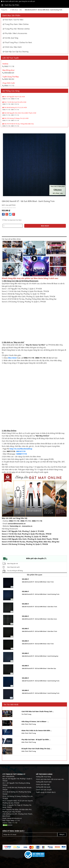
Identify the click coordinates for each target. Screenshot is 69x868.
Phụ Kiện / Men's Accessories (15, 33)
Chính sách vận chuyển (44, 790)
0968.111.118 (8, 65)
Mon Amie (12, 358)
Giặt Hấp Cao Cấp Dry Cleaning (16, 52)
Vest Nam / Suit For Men (13, 20)
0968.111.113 (9, 84)
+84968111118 (21, 454)
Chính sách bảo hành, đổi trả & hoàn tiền (50, 779)
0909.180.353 (11, 78)
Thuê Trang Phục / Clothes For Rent (17, 42)
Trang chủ (4, 10)
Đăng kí (62, 834)
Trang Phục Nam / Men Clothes (16, 24)
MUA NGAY (45, 226)
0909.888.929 (9, 71)
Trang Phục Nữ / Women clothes (16, 29)
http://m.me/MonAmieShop (21, 449)
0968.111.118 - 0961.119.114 (14, 103)
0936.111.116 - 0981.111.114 (15, 109)
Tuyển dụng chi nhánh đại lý (46, 792)
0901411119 (21, 451)
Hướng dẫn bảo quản (43, 787)
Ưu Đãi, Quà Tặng (11, 38)
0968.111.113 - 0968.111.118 (14, 98)
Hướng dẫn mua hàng (43, 777)
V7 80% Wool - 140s (16, 10)
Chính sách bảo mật (43, 784)
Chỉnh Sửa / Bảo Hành (12, 47)
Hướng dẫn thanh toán (44, 782)
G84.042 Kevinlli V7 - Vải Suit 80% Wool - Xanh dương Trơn (44, 10)
